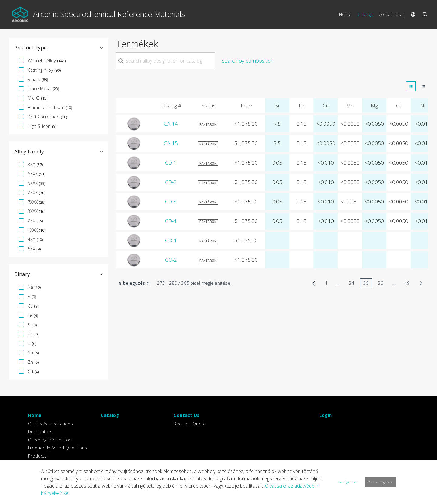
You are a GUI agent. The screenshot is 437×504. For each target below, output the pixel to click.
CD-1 (171, 163)
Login (325, 415)
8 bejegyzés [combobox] (136, 283)
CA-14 (171, 124)
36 (382, 284)
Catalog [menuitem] (365, 14)
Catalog (110, 415)
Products (37, 456)
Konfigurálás (348, 482)
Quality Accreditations (50, 424)
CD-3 (171, 201)
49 (409, 284)
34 (353, 284)
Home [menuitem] (345, 14)
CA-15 (171, 143)
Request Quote (190, 424)
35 (368, 284)
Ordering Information (50, 440)
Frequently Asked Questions (58, 448)
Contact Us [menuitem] (390, 14)
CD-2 (171, 182)
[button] (59, 48)
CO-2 (171, 260)
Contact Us (186, 415)
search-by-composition (248, 61)
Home (35, 415)
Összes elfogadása (381, 482)
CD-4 (171, 221)
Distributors (40, 431)
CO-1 (171, 240)
